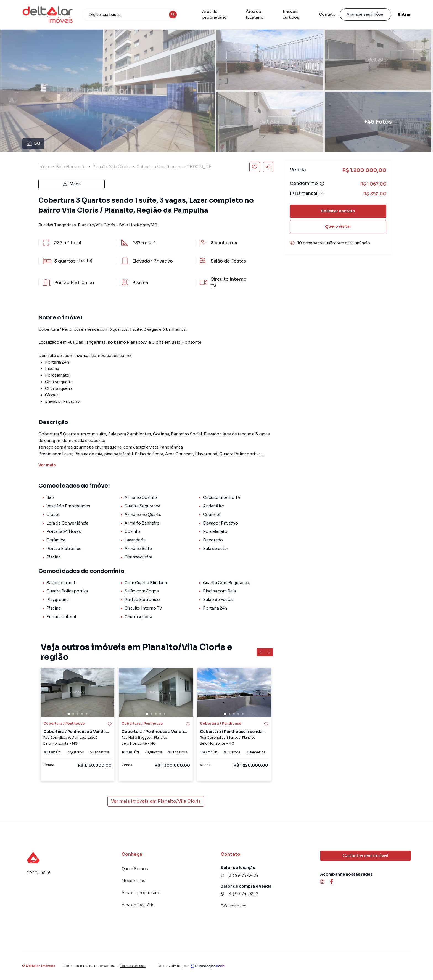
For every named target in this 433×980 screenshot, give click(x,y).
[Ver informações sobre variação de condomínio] (322, 184)
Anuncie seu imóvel (365, 14)
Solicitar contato (338, 211)
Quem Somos (135, 869)
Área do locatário (264, 14)
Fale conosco (234, 906)
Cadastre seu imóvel (365, 856)
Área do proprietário (223, 14)
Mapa (72, 184)
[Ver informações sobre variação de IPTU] (321, 194)
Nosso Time (134, 881)
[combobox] (130, 15)
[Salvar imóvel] (255, 167)
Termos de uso (133, 966)
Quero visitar (338, 226)
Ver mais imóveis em (156, 801)
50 (33, 143)
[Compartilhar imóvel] (268, 167)
